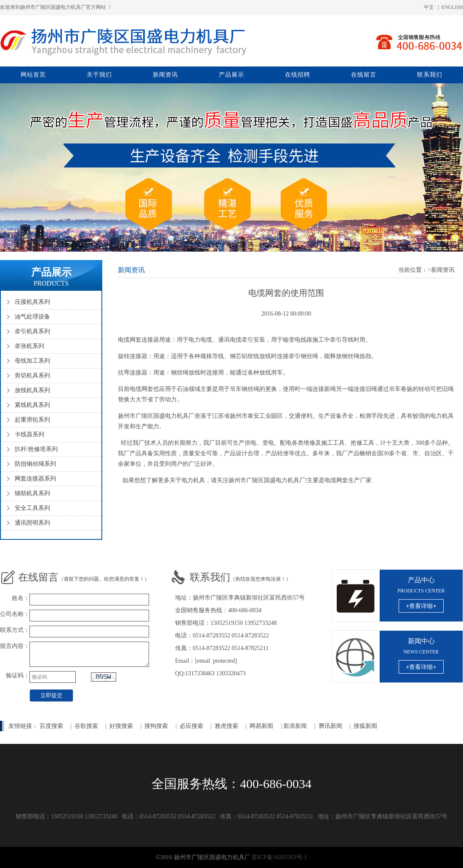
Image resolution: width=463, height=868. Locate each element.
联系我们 (430, 75)
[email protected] (216, 661)
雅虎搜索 (226, 726)
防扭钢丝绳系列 (35, 464)
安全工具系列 (32, 508)
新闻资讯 (165, 75)
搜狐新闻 (365, 726)
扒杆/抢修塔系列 (36, 449)
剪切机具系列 (32, 376)
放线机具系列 (32, 390)
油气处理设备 (32, 317)
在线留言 (364, 75)
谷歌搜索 (86, 726)
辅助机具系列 (32, 493)
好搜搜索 (121, 726)
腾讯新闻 (330, 726)
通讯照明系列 (32, 523)
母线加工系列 (32, 361)
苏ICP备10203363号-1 (279, 857)
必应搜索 (192, 726)
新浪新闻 (295, 726)
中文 (429, 7)
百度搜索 (51, 726)
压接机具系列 (32, 302)
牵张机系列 (29, 346)
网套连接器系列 (35, 479)
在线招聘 (298, 75)
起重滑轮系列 (32, 420)
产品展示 (231, 75)
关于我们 (99, 75)
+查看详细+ (421, 606)
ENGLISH (452, 7)
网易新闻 (262, 726)
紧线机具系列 (32, 405)
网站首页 (33, 75)
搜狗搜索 (156, 726)
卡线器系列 (29, 434)
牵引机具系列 (32, 331)
